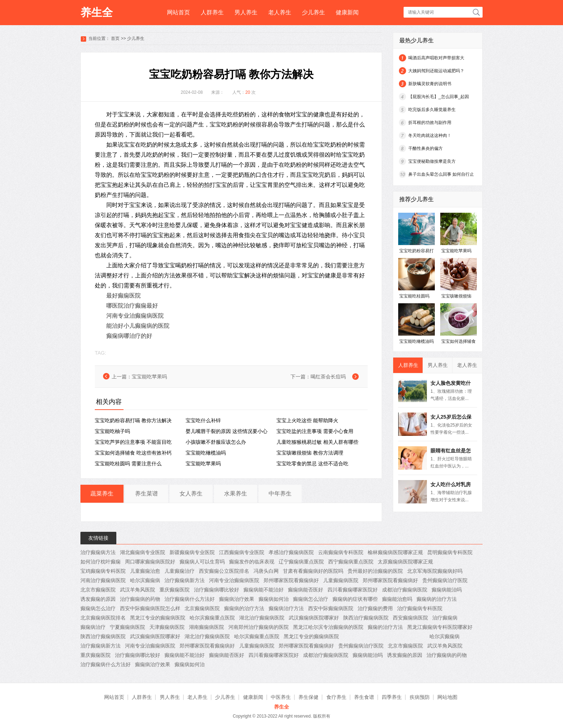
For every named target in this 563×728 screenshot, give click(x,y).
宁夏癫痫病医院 (127, 627)
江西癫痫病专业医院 (242, 552)
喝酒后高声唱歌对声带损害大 (436, 58)
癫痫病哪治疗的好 (129, 336)
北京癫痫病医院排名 (103, 618)
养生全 (97, 12)
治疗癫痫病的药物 (140, 599)
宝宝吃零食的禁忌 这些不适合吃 (312, 464)
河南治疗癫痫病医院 (103, 580)
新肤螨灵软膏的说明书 (430, 84)
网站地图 (447, 697)
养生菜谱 (146, 494)
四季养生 (392, 697)
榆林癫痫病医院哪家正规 (395, 552)
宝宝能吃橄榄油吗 (206, 453)
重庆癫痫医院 (175, 590)
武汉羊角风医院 (138, 590)
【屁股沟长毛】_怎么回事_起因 (439, 97)
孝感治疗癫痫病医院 (291, 552)
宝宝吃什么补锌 (203, 420)
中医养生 (281, 697)
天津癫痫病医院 (167, 627)
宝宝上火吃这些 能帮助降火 (307, 420)
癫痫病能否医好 (306, 590)
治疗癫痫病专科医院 (420, 608)
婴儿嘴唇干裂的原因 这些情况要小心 (227, 431)
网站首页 (178, 12)
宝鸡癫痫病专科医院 (103, 571)
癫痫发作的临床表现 (252, 562)
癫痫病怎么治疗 (311, 599)
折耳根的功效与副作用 (430, 123)
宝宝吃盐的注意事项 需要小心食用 (315, 431)
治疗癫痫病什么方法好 (190, 599)
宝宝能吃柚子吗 (112, 431)
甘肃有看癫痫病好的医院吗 (313, 571)
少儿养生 (313, 12)
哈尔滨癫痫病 (145, 580)
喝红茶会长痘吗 (328, 377)
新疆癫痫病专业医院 (192, 552)
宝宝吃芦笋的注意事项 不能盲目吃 (133, 442)
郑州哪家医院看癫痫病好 (291, 580)
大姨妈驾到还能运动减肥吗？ (436, 71)
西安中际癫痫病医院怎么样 (150, 608)
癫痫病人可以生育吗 (202, 562)
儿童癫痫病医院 (341, 580)
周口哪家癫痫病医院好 (150, 562)
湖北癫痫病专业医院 (143, 552)
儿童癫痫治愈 (145, 571)
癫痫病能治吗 (447, 590)
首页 (115, 38)
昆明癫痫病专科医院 (450, 552)
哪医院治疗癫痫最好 (132, 306)
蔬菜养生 (102, 494)
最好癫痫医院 (124, 296)
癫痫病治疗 (93, 627)
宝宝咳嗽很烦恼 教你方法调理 (310, 453)
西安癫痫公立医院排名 (224, 571)
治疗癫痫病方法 (98, 552)
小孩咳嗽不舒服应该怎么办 (216, 442)
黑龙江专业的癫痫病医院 (158, 618)
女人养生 (191, 494)
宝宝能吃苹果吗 (149, 377)
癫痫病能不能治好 (264, 590)
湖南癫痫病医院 (206, 627)
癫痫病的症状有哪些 (355, 599)
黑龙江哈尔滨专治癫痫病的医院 (328, 627)
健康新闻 (347, 12)
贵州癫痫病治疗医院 (445, 580)
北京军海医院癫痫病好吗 (435, 571)
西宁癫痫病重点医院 (351, 562)
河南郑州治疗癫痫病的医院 (259, 627)
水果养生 (236, 494)
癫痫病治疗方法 (286, 608)
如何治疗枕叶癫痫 (101, 562)
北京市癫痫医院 (98, 590)
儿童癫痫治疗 (180, 571)
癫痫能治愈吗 (397, 599)
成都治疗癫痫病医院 (405, 590)
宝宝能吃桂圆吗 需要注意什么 (128, 464)
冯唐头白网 (266, 571)
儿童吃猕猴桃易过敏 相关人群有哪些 (317, 442)
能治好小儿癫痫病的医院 (138, 326)
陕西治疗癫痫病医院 (366, 618)
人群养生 (212, 12)
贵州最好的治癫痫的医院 (375, 571)
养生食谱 (364, 697)
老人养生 (280, 12)
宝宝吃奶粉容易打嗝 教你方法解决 (133, 420)
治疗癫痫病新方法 (185, 580)
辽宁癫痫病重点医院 (301, 562)
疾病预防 (420, 697)
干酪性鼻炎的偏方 (425, 148)
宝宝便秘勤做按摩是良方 (432, 161)
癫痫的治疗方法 (385, 627)
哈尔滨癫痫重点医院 (212, 618)
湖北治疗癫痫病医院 (262, 618)
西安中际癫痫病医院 (331, 608)
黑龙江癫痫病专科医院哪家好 (440, 627)
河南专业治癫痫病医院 (135, 316)
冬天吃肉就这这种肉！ (430, 135)
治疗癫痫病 (445, 618)
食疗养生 (336, 697)
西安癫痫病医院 (410, 618)
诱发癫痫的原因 (98, 599)
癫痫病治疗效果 (237, 599)
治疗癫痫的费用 (375, 608)
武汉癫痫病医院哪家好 (314, 618)
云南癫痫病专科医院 (341, 552)
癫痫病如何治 (274, 599)
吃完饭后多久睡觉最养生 (432, 110)
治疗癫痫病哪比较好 (217, 590)
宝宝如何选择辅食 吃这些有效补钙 (133, 453)
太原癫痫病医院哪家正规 (405, 562)
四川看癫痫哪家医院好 (353, 590)
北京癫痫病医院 (202, 608)
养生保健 (308, 697)
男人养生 (246, 12)
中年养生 (280, 494)
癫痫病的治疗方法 (437, 599)
